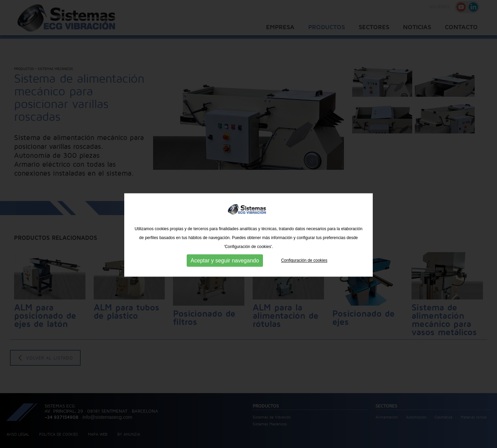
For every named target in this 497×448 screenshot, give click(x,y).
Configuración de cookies (304, 279)
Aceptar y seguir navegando (225, 279)
